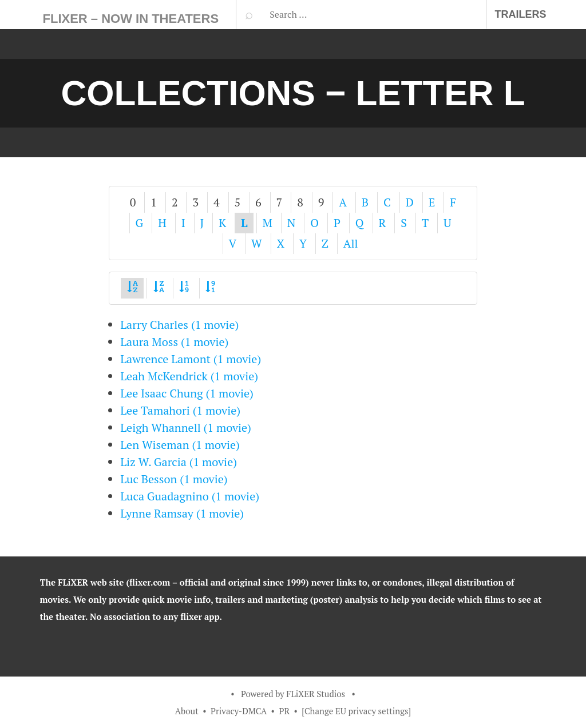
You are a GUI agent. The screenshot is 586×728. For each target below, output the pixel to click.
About (187, 711)
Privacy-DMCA (239, 711)
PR (284, 711)
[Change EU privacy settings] (356, 711)
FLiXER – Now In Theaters (131, 19)
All (351, 243)
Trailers (521, 14)
